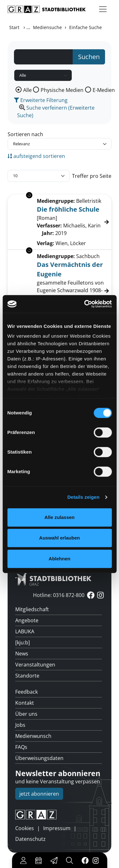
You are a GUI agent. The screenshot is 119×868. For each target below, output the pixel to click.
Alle (27, 90)
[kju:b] (23, 642)
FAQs (21, 747)
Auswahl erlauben (59, 538)
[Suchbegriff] (43, 57)
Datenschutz (30, 839)
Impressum (57, 828)
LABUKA (25, 631)
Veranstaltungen (35, 665)
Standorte (27, 676)
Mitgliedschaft (32, 609)
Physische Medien (62, 90)
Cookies (25, 828)
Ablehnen (59, 559)
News (22, 654)
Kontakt (25, 703)
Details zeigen (83, 497)
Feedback (26, 692)
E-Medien (104, 90)
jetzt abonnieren (39, 794)
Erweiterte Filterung (41, 100)
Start (14, 27)
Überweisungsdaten (39, 758)
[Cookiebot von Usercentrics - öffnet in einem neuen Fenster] (85, 304)
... (28, 27)
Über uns (26, 714)
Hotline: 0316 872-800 (59, 595)
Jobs (20, 725)
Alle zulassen (60, 517)
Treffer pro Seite (92, 176)
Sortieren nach (25, 134)
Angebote (27, 620)
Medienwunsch (33, 736)
